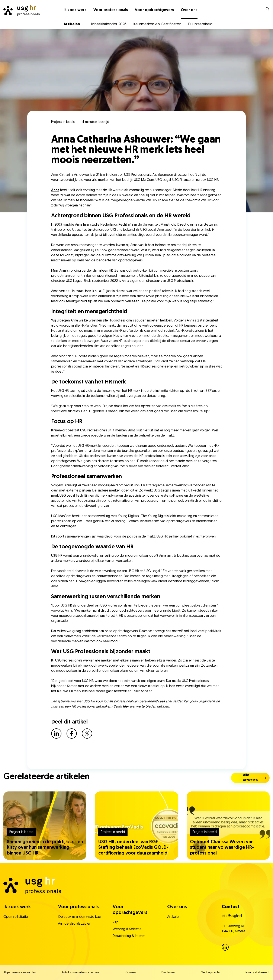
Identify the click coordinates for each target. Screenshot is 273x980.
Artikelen (72, 24)
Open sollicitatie (16, 917)
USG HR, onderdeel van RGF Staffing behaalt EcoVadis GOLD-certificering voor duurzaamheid (133, 848)
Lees (161, 702)
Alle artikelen (250, 778)
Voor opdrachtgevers (154, 10)
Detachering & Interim (129, 936)
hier (126, 707)
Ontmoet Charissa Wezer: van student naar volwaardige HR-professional (222, 848)
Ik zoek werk (75, 10)
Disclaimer (168, 973)
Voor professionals (111, 10)
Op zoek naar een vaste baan (80, 917)
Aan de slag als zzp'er (74, 924)
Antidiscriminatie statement (81, 973)
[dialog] (267, 9)
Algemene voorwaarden (20, 973)
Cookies (131, 973)
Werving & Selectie (127, 929)
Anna (55, 190)
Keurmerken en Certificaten (157, 24)
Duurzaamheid (200, 24)
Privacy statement (257, 973)
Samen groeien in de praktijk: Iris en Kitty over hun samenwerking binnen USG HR (45, 848)
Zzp (116, 922)
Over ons (189, 10)
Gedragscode (210, 973)
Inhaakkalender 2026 (109, 24)
